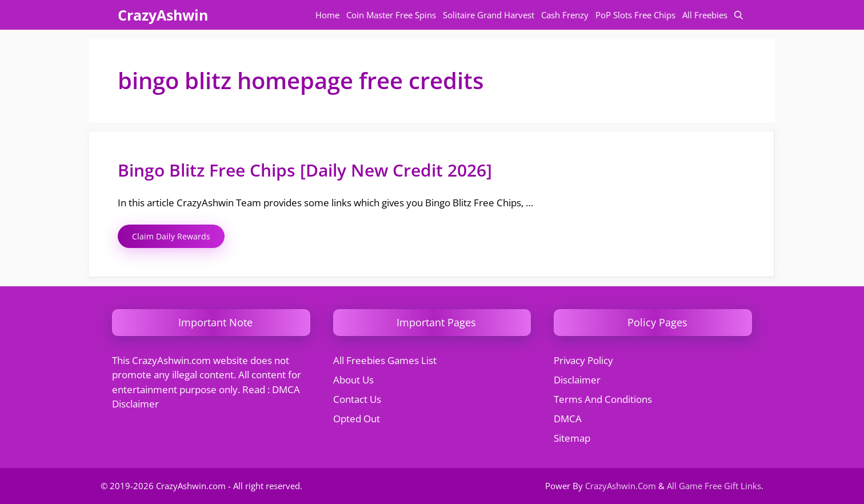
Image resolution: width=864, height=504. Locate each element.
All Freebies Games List (385, 360)
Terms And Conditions (603, 399)
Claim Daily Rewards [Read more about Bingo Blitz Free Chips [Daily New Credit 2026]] (171, 236)
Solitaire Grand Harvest (489, 15)
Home (327, 15)
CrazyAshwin (163, 15)
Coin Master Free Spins (391, 15)
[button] (739, 15)
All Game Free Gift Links (714, 486)
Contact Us (357, 399)
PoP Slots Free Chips (635, 15)
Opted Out (357, 419)
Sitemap (572, 438)
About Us (353, 380)
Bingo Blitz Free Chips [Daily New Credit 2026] (305, 170)
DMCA (568, 419)
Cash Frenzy (565, 15)
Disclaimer (577, 380)
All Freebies (705, 15)
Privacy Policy (583, 360)
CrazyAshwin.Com (621, 486)
